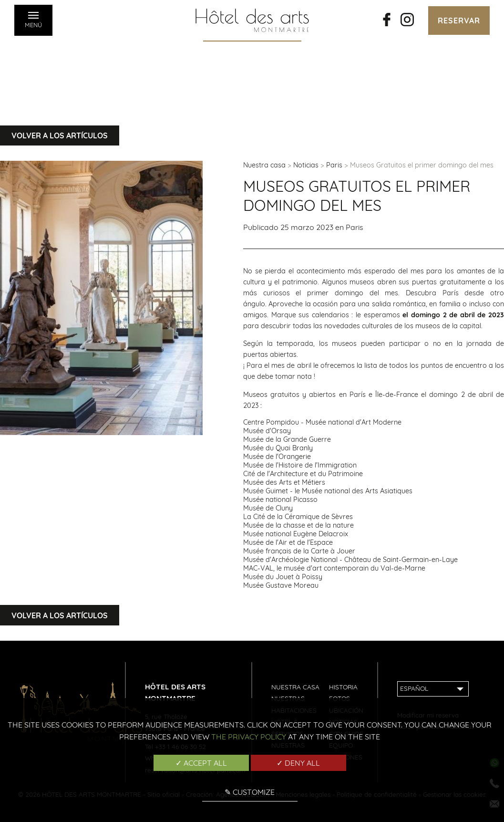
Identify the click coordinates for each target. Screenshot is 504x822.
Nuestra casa (264, 165)
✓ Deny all (298, 763)
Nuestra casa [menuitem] (295, 687)
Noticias (306, 165)
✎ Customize (250, 792)
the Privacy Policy (249, 737)
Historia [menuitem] (343, 687)
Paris (334, 165)
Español (414, 688)
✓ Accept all (201, 763)
